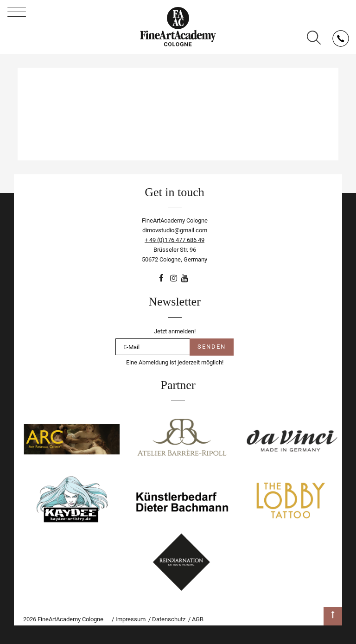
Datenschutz (169, 619)
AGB (198, 619)
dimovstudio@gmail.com (175, 230)
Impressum (130, 619)
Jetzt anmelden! (175, 331)
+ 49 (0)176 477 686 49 (175, 240)
